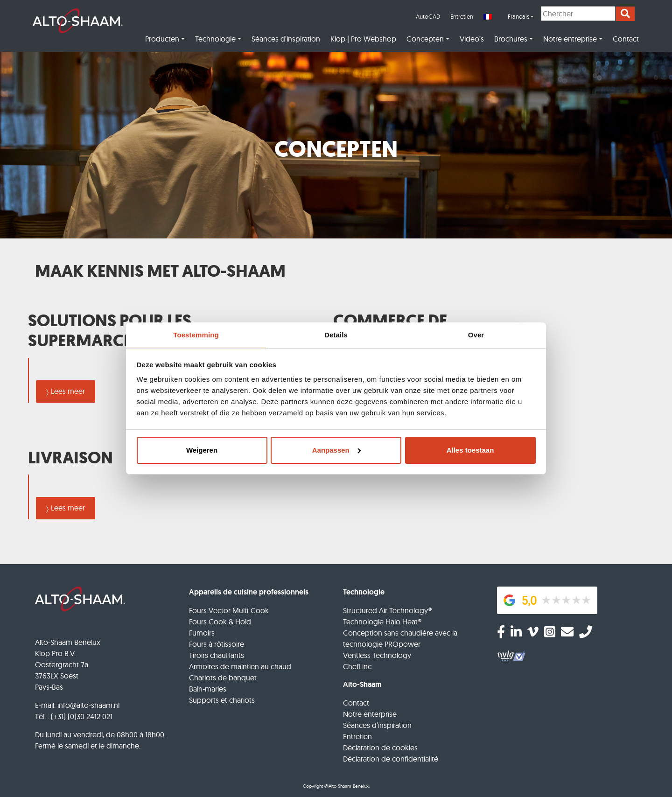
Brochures (511, 39)
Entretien (462, 16)
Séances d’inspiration (286, 39)
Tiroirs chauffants (217, 655)
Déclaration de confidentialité (391, 759)
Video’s (472, 39)
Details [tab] (336, 335)
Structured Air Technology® (387, 610)
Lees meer (68, 391)
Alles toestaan (470, 450)
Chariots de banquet (223, 678)
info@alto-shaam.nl (88, 705)
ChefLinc (357, 666)
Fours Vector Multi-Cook (229, 610)
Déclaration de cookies (380, 748)
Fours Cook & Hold (220, 622)
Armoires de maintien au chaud (240, 666)
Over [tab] (476, 335)
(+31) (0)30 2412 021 (82, 716)
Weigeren (202, 450)
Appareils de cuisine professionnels (249, 592)
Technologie (215, 39)
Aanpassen (336, 450)
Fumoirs (202, 633)
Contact (626, 39)
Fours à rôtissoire (217, 644)
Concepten (425, 39)
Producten (162, 39)
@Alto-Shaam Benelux (346, 786)
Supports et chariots (222, 700)
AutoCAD (428, 16)
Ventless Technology (377, 655)
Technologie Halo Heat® (382, 622)
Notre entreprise (570, 39)
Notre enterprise (370, 714)
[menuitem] (508, 17)
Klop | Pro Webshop (363, 39)
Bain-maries (208, 689)
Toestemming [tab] (196, 335)
